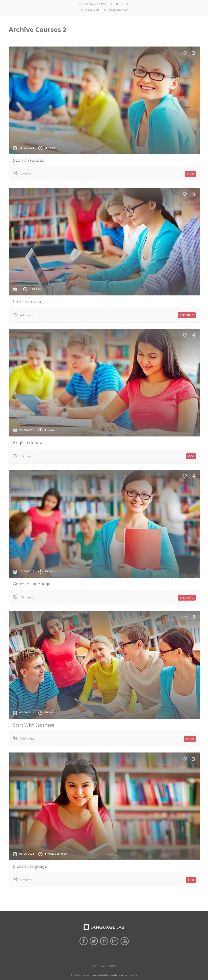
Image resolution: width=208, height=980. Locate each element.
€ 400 (190, 739)
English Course (28, 443)
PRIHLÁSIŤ (93, 10)
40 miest (26, 315)
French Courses (29, 302)
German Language (32, 584)
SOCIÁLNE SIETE (95, 4)
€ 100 (190, 174)
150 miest (27, 739)
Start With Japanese (34, 725)
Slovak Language (30, 866)
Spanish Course (29, 160)
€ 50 (191, 456)
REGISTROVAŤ (118, 10)
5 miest (25, 174)
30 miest (26, 456)
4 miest (25, 880)
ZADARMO (187, 315)
